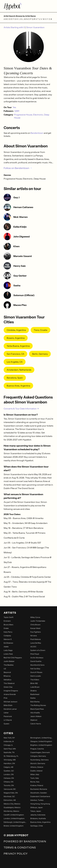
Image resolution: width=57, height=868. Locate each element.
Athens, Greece (37, 767)
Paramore (8, 716)
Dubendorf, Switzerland (40, 796)
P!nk (6, 698)
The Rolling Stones (38, 705)
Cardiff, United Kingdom (14, 815)
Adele (6, 647)
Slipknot (34, 720)
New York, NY (9, 738)
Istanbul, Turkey (37, 800)
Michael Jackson (10, 702)
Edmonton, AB (10, 800)
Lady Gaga (8, 650)
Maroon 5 (8, 639)
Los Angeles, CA (15, 362)
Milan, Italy (35, 774)
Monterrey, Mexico (11, 811)
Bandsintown (37, 133)
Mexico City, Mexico (12, 804)
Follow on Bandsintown (18, 168)
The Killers (35, 680)
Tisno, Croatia (40, 330)
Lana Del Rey (36, 643)
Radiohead (35, 694)
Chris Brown (35, 625)
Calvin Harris (36, 724)
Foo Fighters (36, 632)
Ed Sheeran (8, 643)
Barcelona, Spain (15, 378)
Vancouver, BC (10, 789)
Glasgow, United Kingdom (41, 741)
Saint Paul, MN (10, 749)
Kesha (33, 698)
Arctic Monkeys (37, 658)
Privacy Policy (16, 854)
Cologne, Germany (38, 756)
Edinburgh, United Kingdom (15, 822)
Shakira (34, 691)
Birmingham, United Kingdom (42, 738)
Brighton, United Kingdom (41, 745)
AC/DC (33, 647)
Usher (6, 713)
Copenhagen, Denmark (40, 752)
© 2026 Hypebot (16, 835)
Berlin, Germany (40, 354)
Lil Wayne (8, 720)
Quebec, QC (9, 771)
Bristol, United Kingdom (14, 826)
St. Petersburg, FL (11, 756)
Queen (6, 724)
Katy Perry (8, 632)
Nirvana (34, 636)
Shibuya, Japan (37, 807)
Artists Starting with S (14, 27)
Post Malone (36, 639)
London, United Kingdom (14, 818)
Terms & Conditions (20, 848)
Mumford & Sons (37, 665)
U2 (5, 669)
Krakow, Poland (37, 785)
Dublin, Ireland (36, 771)
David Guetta (36, 661)
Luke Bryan (35, 687)
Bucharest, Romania (39, 789)
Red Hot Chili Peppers (13, 658)
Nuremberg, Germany (40, 760)
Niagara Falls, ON (11, 793)
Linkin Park (8, 654)
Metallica (7, 680)
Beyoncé (7, 672)
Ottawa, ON (9, 782)
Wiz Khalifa (35, 713)
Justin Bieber (9, 661)
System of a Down (38, 650)
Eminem (7, 621)
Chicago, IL (8, 745)
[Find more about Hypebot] (28, 6)
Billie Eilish (8, 705)
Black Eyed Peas (37, 709)
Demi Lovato (36, 676)
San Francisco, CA (15, 354)
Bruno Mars (8, 625)
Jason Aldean (36, 716)
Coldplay (7, 636)
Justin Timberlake (38, 621)
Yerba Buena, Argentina (18, 346)
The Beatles (9, 665)
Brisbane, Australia (38, 818)
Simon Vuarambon (35, 27)
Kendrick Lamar (10, 709)
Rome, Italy (35, 782)
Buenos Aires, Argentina (18, 386)
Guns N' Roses (36, 672)
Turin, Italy (35, 778)
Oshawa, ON (9, 778)
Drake (6, 628)
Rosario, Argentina (16, 338)
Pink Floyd (35, 654)
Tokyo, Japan (36, 811)
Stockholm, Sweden (39, 793)
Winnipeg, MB (10, 760)
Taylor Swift (9, 617)
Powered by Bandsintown (25, 841)
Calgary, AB (8, 767)
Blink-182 (34, 683)
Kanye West (35, 628)
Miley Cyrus (35, 617)
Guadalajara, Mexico (12, 807)
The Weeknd (9, 683)
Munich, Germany (38, 763)
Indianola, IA (9, 741)
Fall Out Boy (35, 669)
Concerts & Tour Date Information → (21, 409)
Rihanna (7, 676)
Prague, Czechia (37, 749)
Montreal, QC (9, 796)
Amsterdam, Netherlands (19, 370)
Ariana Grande (10, 694)
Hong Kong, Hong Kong (40, 804)
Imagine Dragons (11, 691)
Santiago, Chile (37, 826)
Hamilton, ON (9, 763)
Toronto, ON (9, 785)
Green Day (8, 687)
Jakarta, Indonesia (38, 815)
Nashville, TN (9, 752)
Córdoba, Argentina (16, 330)
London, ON (9, 774)
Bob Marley (35, 702)
